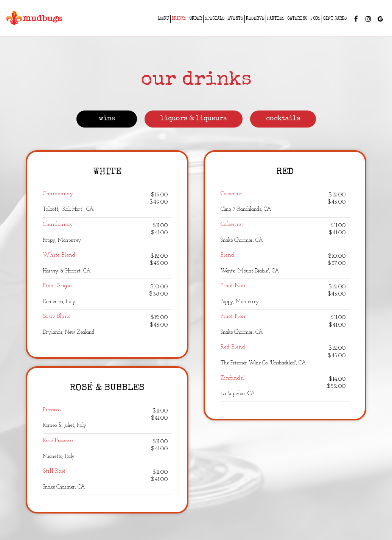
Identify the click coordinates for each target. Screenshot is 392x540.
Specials (215, 19)
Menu (164, 19)
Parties (276, 19)
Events (235, 19)
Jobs (315, 19)
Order (196, 19)
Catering (297, 19)
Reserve (255, 19)
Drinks (179, 19)
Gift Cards (335, 19)
